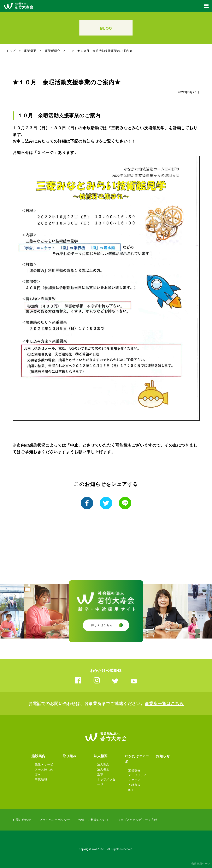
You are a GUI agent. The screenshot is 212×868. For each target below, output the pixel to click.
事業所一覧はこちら (164, 704)
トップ (11, 51)
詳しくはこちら (102, 625)
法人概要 (101, 756)
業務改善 (134, 770)
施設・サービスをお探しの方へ (44, 769)
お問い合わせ (22, 820)
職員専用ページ (201, 864)
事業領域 (41, 779)
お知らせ (163, 756)
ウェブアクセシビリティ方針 (137, 820)
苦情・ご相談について (94, 820)
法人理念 (103, 764)
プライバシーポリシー (55, 820)
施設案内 (38, 756)
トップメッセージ (106, 782)
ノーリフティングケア (137, 777)
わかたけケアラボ (137, 759)
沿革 (100, 774)
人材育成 (134, 785)
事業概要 (30, 51)
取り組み (70, 756)
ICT (131, 790)
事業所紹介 (53, 51)
